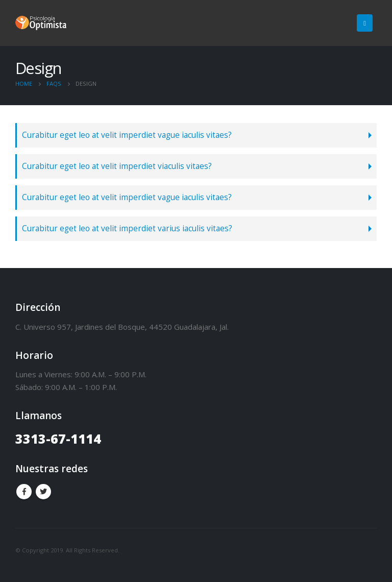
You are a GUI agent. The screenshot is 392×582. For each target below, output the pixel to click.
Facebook (24, 492)
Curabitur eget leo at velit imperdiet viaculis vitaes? (117, 166)
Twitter (43, 492)
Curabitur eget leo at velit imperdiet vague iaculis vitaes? (127, 135)
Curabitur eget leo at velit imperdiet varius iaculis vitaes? (127, 228)
